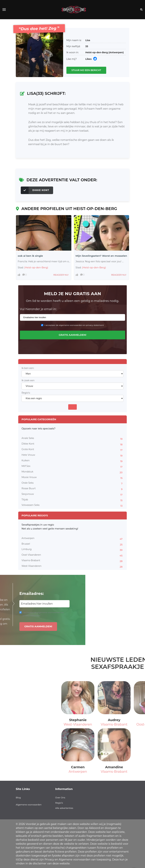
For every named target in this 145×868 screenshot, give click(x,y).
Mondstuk (72, 472)
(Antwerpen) (116, 52)
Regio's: (26, 393)
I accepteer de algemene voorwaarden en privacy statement (74, 325)
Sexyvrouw (72, 494)
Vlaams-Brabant (72, 561)
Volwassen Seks (72, 505)
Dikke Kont (35, 190)
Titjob (72, 500)
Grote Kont (72, 450)
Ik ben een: (28, 368)
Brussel (72, 544)
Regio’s (59, 803)
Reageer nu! (61, 275)
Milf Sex (72, 467)
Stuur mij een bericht (86, 70)
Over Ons (60, 798)
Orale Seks (72, 483)
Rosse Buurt (72, 489)
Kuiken (72, 461)
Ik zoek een (28, 381)
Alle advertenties (64, 808)
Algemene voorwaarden (29, 805)
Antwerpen (72, 539)
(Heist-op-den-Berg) (36, 268)
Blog (18, 798)
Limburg (72, 550)
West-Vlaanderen (72, 566)
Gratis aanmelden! (72, 335)
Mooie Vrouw (72, 478)
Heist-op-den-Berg (97, 52)
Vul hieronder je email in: (38, 309)
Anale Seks (72, 439)
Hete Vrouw (72, 455)
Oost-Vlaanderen (72, 555)
